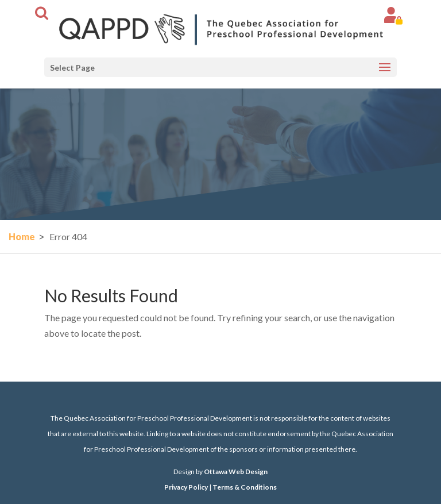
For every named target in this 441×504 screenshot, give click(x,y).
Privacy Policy (186, 487)
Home (22, 236)
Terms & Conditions (245, 487)
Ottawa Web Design (236, 472)
